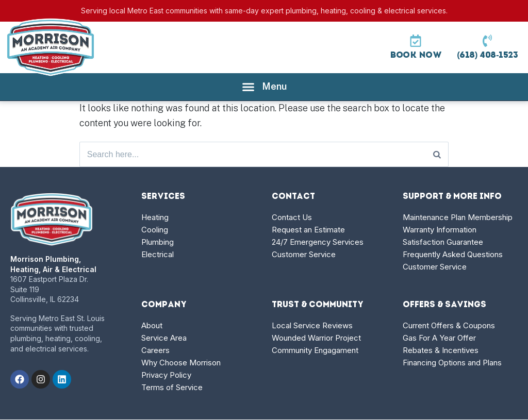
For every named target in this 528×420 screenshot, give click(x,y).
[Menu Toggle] (264, 87)
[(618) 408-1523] (487, 41)
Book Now (416, 55)
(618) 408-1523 (487, 55)
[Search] (437, 155)
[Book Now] (416, 41)
